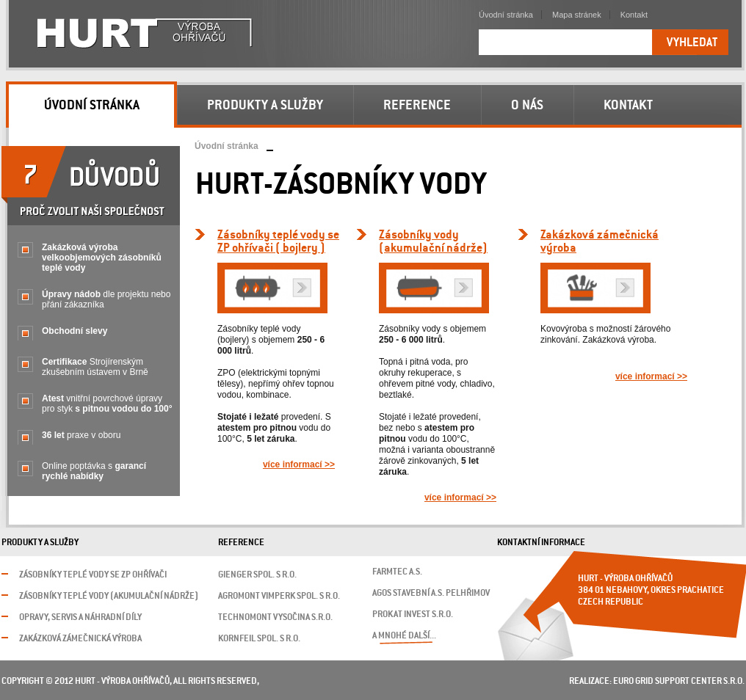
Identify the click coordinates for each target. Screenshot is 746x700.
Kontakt (634, 15)
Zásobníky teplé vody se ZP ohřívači (93, 575)
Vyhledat (692, 43)
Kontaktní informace (541, 543)
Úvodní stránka (227, 146)
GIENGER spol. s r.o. (257, 575)
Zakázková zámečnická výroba (80, 639)
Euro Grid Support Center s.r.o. (679, 681)
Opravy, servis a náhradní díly (80, 617)
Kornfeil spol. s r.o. (259, 639)
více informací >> (299, 464)
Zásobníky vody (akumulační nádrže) (433, 242)
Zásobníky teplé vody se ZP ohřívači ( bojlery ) (278, 242)
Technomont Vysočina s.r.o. (275, 617)
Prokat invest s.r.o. (413, 615)
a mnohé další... (404, 636)
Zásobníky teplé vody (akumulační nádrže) (109, 596)
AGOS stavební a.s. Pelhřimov (431, 593)
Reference (417, 106)
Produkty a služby (265, 106)
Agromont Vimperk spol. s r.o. (279, 596)
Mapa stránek (577, 15)
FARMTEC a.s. (397, 572)
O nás (527, 106)
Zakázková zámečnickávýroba (600, 242)
